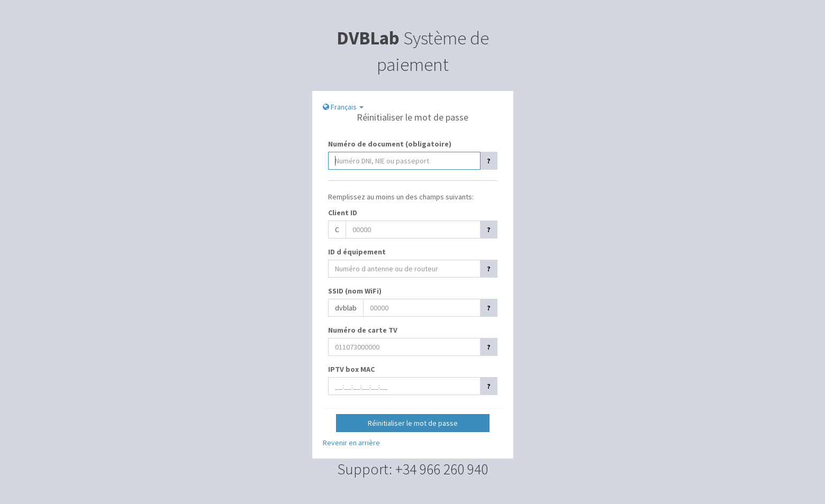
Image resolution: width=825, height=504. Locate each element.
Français (343, 107)
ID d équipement (357, 252)
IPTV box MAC (351, 369)
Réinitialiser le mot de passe (413, 423)
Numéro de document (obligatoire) (390, 144)
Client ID (343, 213)
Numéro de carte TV (363, 330)
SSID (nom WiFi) (355, 291)
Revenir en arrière (351, 443)
